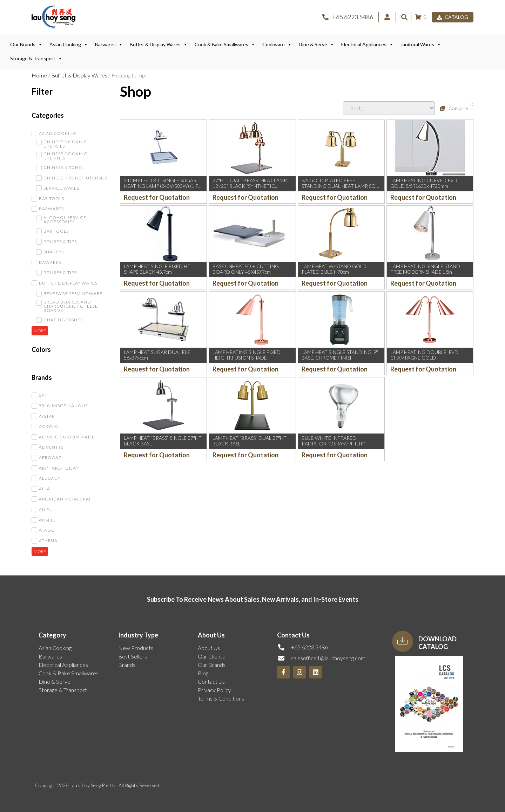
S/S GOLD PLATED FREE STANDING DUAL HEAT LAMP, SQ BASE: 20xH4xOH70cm (339, 186)
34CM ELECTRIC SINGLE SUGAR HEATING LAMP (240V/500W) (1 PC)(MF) (163, 186)
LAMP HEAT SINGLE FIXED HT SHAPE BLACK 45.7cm (157, 269)
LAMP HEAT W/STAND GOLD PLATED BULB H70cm (334, 269)
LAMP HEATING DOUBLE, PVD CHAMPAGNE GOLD (424, 355)
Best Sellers (133, 656)
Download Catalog (437, 643)
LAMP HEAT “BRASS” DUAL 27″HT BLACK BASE (250, 441)
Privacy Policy (214, 690)
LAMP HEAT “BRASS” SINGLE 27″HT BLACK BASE (163, 441)
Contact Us (211, 681)
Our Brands (26, 45)
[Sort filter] (389, 108)
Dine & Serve (317, 45)
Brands (127, 665)
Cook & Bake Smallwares (225, 45)
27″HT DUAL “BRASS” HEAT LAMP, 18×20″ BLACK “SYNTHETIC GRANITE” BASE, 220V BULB (250, 186)
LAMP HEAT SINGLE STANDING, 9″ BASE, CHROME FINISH (340, 355)
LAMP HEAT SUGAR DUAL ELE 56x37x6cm (157, 355)
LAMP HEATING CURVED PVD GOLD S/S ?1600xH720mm (424, 183)
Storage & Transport (36, 59)
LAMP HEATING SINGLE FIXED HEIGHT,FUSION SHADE (247, 355)
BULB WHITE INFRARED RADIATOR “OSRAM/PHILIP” (333, 441)
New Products (136, 648)
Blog (203, 673)
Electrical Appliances (367, 45)
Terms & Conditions (221, 698)
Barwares (109, 45)
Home (39, 75)
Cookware (277, 45)
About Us (209, 648)
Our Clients (211, 656)
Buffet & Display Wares (159, 45)
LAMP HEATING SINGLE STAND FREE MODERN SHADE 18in (425, 269)
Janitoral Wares (421, 45)
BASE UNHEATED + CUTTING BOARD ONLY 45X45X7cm (246, 269)
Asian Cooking (69, 45)
